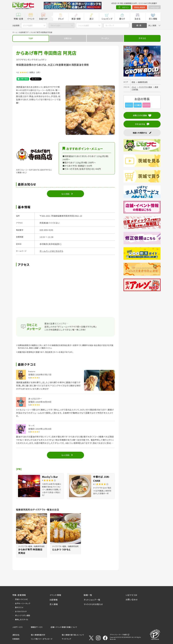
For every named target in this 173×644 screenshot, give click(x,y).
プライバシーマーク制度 (118, 635)
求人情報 (153, 19)
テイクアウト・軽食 (146, 87)
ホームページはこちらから (51, 251)
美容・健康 (76, 19)
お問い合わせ (132, 600)
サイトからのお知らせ (93, 604)
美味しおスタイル (22, 619)
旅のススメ (19, 607)
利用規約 (16, 639)
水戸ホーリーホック (23, 603)
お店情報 (54, 600)
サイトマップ (66, 639)
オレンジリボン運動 (23, 615)
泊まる (138, 19)
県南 (133, 82)
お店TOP (43, 19)
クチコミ (142, 38)
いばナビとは (132, 595)
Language (154, 7)
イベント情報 (55, 595)
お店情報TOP (24, 32)
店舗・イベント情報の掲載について (64, 627)
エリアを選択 (28, 25)
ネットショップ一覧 (92, 600)
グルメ (61, 19)
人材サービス (18, 627)
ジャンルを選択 (83, 25)
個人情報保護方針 (38, 635)
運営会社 (16, 635)
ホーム (15, 32)
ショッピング (107, 19)
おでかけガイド (21, 611)
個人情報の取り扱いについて (73, 635)
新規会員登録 (140, 7)
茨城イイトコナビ (21, 599)
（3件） (38, 72)
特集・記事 (18, 19)
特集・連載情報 (19, 595)
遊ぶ (91, 19)
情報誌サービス (37, 627)
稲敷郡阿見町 (143, 82)
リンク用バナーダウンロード (42, 639)
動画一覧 (88, 595)
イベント (31, 19)
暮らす (122, 19)
